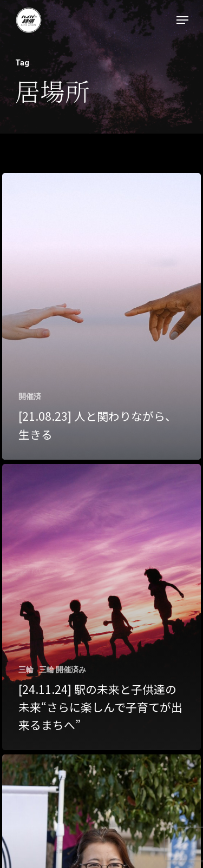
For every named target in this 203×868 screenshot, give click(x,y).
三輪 (26, 670)
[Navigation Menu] (182, 20)
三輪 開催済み (63, 670)
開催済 (30, 396)
